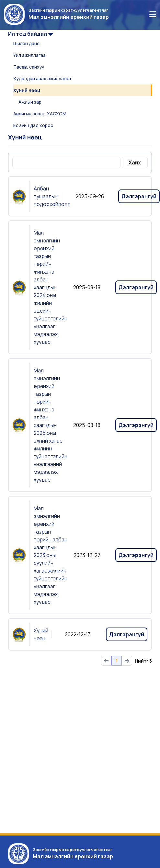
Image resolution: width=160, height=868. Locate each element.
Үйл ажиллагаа (29, 55)
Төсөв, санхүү (29, 67)
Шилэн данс (26, 43)
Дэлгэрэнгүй (139, 196)
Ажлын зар (30, 102)
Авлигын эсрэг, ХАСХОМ (40, 114)
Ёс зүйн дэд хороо (33, 125)
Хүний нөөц (27, 90)
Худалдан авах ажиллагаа (42, 78)
